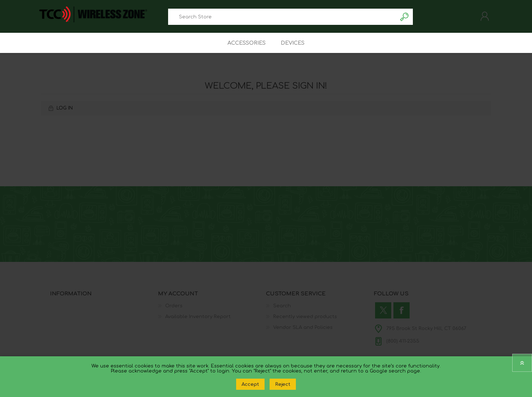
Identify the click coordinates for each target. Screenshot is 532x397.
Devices (294, 47)
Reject (283, 384)
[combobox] (282, 18)
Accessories (245, 47)
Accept (250, 384)
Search (405, 18)
